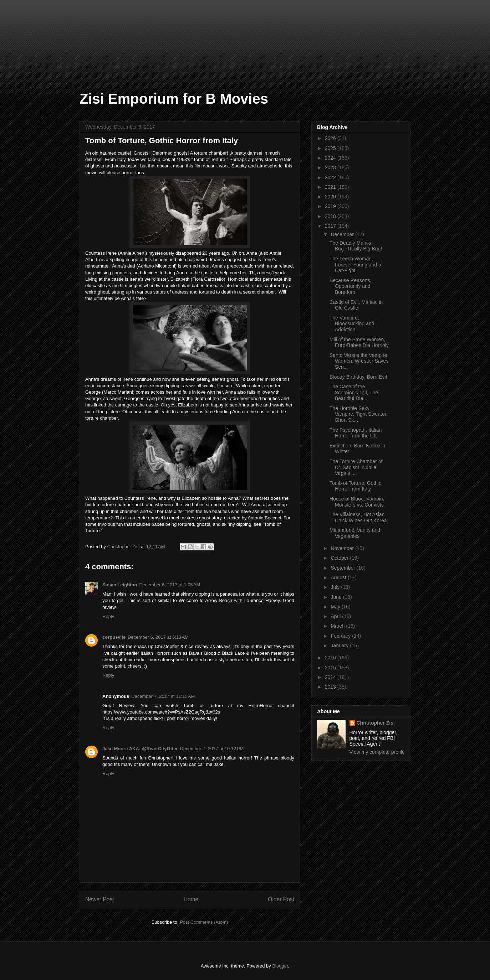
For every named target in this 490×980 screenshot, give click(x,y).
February (341, 636)
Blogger (280, 966)
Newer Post (100, 899)
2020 (331, 197)
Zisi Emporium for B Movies (174, 99)
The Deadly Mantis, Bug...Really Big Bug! (356, 246)
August (339, 577)
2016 (331, 658)
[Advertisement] (36, 36)
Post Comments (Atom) (204, 922)
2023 (331, 167)
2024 (331, 158)
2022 (331, 177)
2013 (331, 687)
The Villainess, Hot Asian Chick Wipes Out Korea (358, 517)
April (336, 616)
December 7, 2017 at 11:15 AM (163, 696)
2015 (331, 668)
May (336, 607)
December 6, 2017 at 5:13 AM (158, 637)
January (340, 645)
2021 (331, 187)
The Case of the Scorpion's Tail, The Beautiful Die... (354, 393)
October (340, 558)
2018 (331, 216)
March (338, 626)
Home (191, 899)
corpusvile (114, 637)
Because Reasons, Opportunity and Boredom (351, 286)
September (343, 568)
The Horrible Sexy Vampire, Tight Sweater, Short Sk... (359, 414)
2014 (331, 677)
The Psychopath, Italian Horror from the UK (356, 433)
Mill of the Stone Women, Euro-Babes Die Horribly (359, 343)
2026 (331, 138)
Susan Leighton (120, 585)
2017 (331, 226)
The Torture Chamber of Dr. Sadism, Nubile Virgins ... (356, 467)
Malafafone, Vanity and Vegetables (355, 533)
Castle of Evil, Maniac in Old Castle (356, 305)
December (343, 234)
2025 (331, 148)
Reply (108, 616)
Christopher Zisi (376, 723)
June (337, 597)
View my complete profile (377, 752)
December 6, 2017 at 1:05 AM (170, 585)
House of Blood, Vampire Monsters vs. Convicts (357, 502)
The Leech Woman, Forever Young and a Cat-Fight (355, 265)
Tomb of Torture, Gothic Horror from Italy (355, 486)
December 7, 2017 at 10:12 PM (212, 749)
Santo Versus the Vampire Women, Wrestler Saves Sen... (359, 361)
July (336, 587)
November (343, 548)
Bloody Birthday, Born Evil (358, 377)
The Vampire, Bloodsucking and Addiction (352, 324)
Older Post (281, 899)
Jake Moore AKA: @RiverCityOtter (140, 749)
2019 (331, 206)
